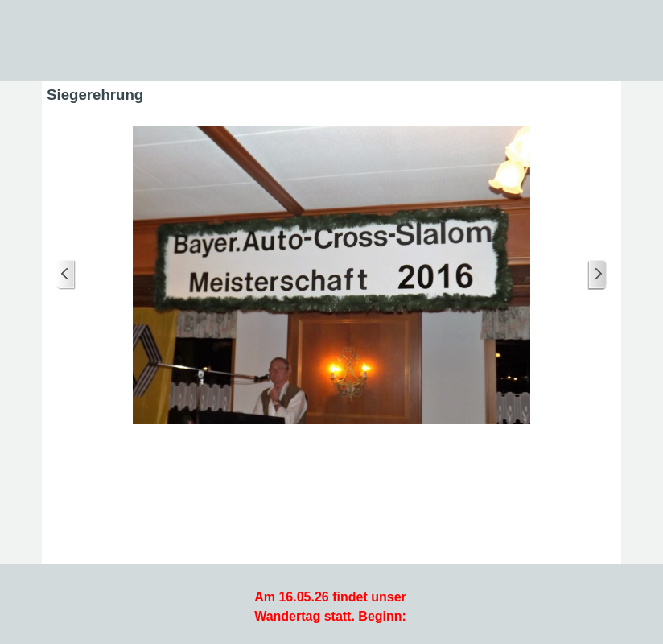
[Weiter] (597, 275)
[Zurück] (66, 275)
